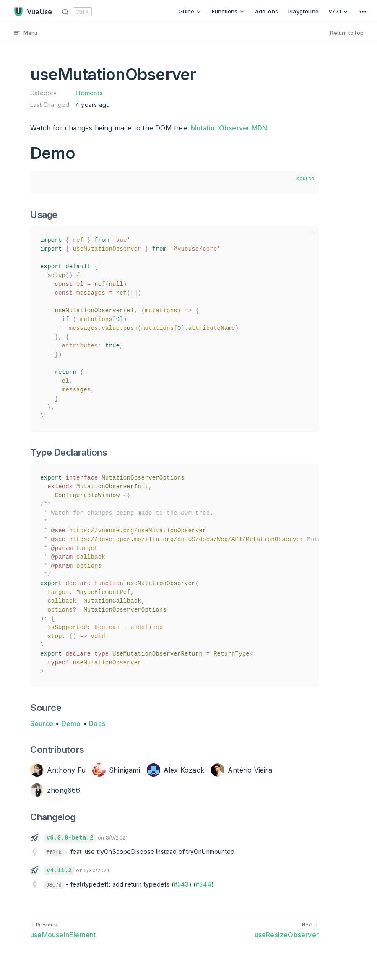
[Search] (78, 12)
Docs (97, 723)
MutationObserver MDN (229, 128)
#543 (181, 884)
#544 (203, 884)
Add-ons (266, 11)
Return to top (347, 33)
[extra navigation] (363, 12)
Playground (303, 11)
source (305, 178)
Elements (89, 93)
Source (42, 723)
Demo (71, 723)
